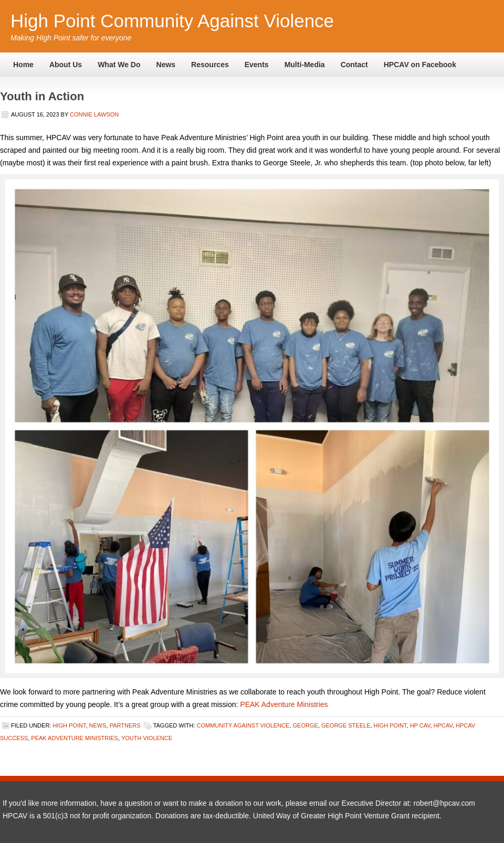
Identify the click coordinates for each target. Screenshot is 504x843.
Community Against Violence (243, 725)
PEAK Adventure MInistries (75, 738)
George (306, 725)
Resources (210, 65)
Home (23, 65)
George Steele (346, 725)
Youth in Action (42, 96)
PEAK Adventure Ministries (284, 704)
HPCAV (443, 725)
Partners (125, 725)
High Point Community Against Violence (172, 21)
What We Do (119, 65)
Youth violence (147, 738)
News (166, 65)
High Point (69, 725)
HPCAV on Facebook (420, 65)
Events (257, 65)
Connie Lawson (94, 114)
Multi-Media (305, 65)
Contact (354, 65)
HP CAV (420, 725)
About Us (66, 65)
